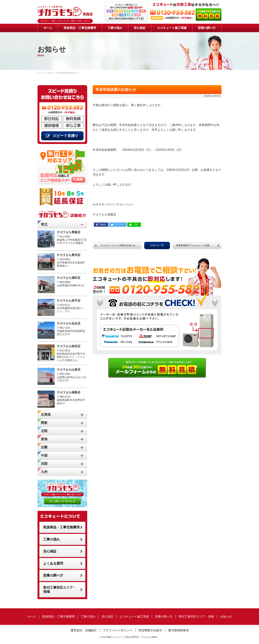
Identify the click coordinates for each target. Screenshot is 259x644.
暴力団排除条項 (178, 630)
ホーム (48, 28)
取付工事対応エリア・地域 (60, 590)
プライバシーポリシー (118, 630)
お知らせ (226, 617)
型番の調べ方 (207, 28)
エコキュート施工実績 (172, 28)
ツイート (119, 225)
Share (103, 225)
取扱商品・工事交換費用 (80, 28)
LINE (136, 225)
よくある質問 (53, 563)
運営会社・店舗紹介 (84, 630)
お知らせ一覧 (157, 245)
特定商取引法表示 (150, 630)
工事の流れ (115, 28)
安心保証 (140, 28)
